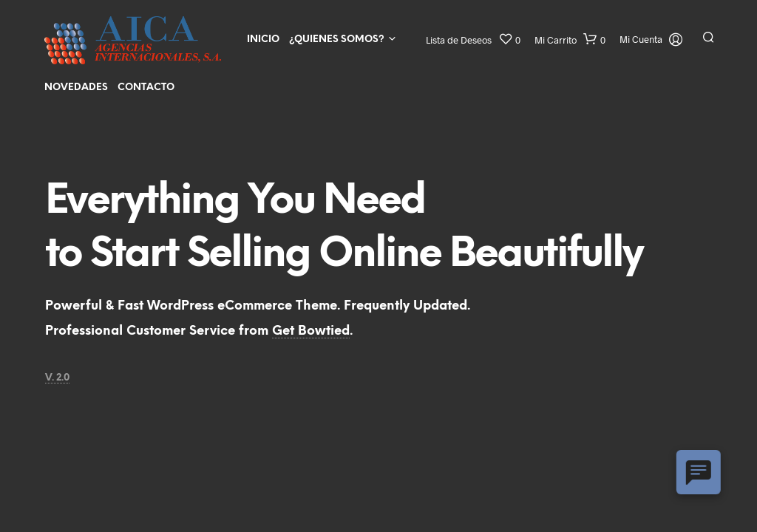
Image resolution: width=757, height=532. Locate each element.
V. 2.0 (57, 378)
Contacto (146, 88)
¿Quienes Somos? (337, 40)
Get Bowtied (311, 331)
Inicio (263, 40)
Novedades (76, 88)
